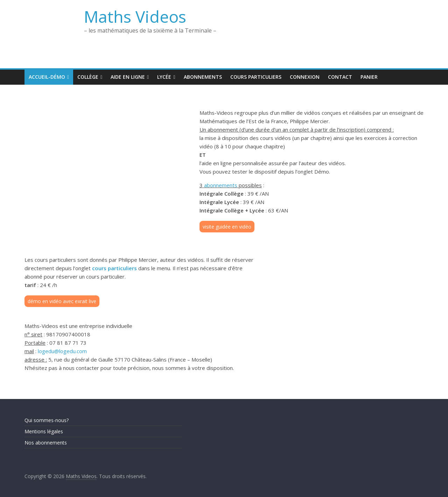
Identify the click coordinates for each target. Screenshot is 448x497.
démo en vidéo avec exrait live (62, 301)
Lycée (164, 77)
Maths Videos (135, 16)
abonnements (221, 185)
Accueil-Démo (47, 77)
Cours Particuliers (256, 77)
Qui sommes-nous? (47, 420)
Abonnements (203, 77)
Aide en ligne (128, 77)
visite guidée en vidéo (227, 227)
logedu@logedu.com (62, 351)
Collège (88, 77)
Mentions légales (44, 431)
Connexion (305, 77)
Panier (369, 77)
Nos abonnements (46, 443)
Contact (340, 77)
